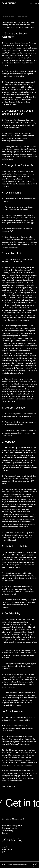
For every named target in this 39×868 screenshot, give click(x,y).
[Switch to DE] (31, 3)
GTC (4, 852)
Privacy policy (7, 849)
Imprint (4, 847)
